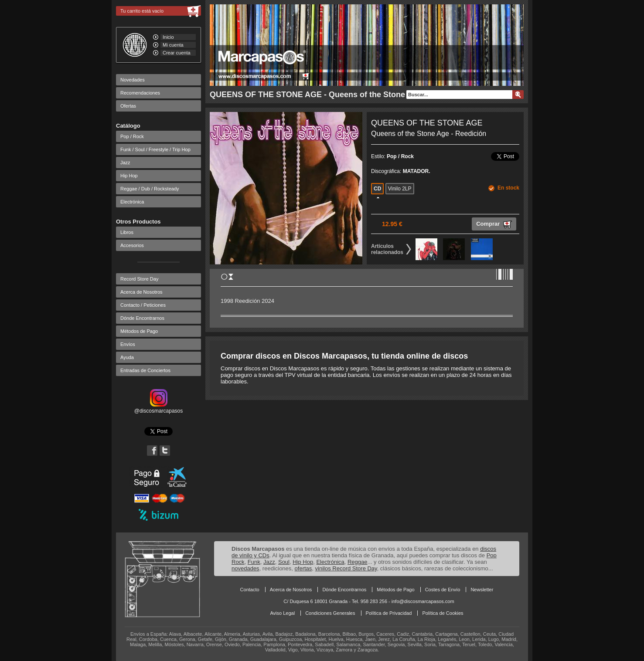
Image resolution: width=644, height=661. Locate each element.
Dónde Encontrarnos (142, 318)
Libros (127, 232)
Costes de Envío (443, 590)
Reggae (358, 562)
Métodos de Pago (139, 331)
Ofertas (128, 106)
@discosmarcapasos (159, 408)
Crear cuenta (177, 53)
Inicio (168, 37)
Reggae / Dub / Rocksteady (150, 189)
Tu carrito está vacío (142, 11)
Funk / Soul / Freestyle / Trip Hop (155, 149)
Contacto (250, 590)
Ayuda (127, 357)
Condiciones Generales (330, 613)
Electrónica (132, 202)
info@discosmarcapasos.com (423, 601)
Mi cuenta (173, 45)
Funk (254, 562)
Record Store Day (139, 279)
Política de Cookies (443, 613)
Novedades (133, 80)
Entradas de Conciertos (145, 370)
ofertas (303, 568)
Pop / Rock (132, 136)
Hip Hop (129, 176)
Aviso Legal (282, 613)
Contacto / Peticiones (143, 305)
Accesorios (132, 245)
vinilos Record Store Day (346, 568)
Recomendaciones (140, 93)
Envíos (128, 344)
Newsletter (482, 590)
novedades (245, 568)
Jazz (125, 163)
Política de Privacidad (389, 613)
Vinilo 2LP (400, 189)
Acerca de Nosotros (141, 292)
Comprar (494, 224)
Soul (284, 562)
